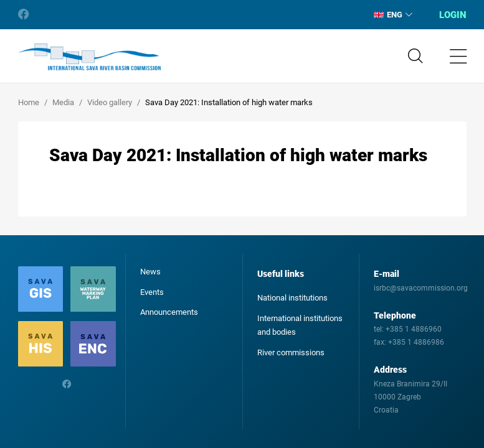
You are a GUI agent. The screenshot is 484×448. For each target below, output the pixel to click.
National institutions (292, 298)
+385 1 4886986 (416, 342)
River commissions (291, 352)
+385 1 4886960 (414, 329)
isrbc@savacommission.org (421, 288)
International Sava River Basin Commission (89, 57)
